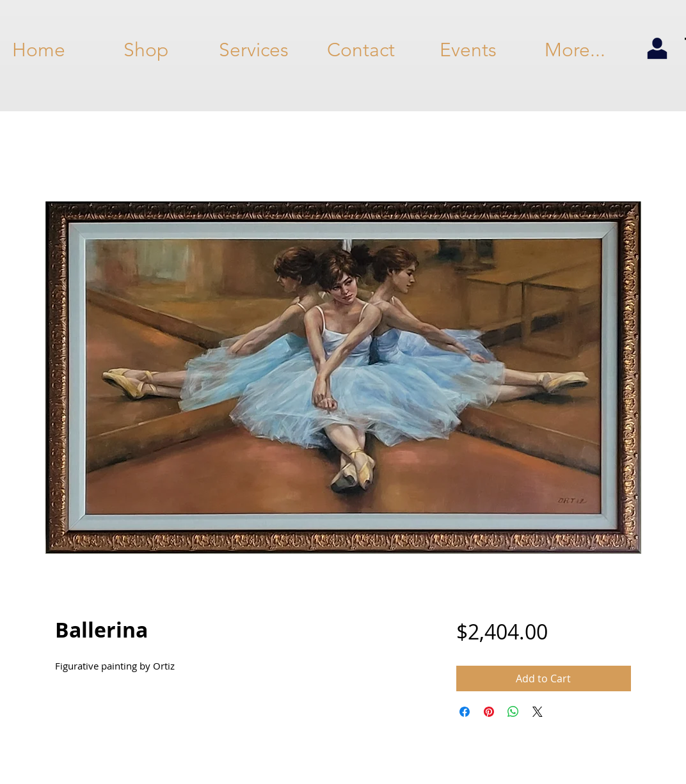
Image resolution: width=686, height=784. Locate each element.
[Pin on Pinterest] (489, 712)
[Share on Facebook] (465, 712)
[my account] (657, 49)
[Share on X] (538, 712)
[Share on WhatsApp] (513, 712)
